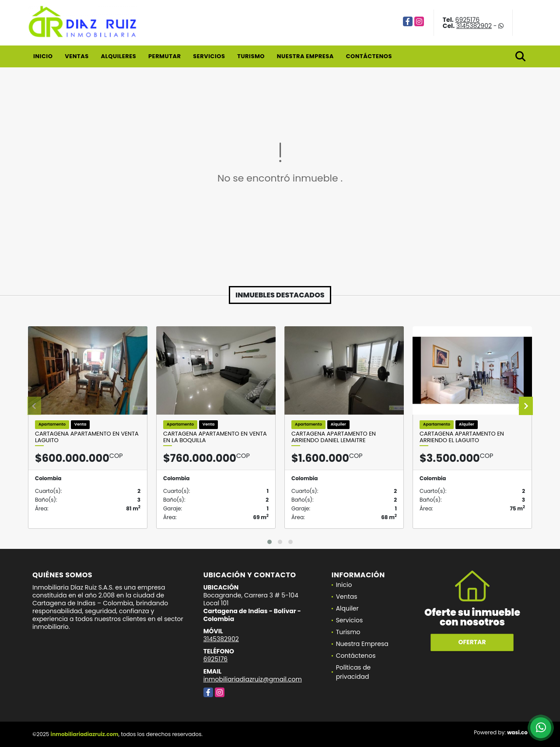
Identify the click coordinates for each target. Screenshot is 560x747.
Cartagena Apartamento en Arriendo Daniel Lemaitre (334, 437)
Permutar (164, 56)
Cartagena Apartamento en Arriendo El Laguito (462, 437)
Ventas (77, 56)
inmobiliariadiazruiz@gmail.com (253, 679)
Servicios (209, 56)
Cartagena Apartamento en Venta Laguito (87, 437)
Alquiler (347, 608)
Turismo (251, 56)
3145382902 (474, 26)
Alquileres (118, 56)
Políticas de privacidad (353, 672)
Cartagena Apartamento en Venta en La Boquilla (215, 437)
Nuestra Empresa (305, 56)
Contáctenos (369, 56)
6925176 (468, 20)
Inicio (43, 56)
